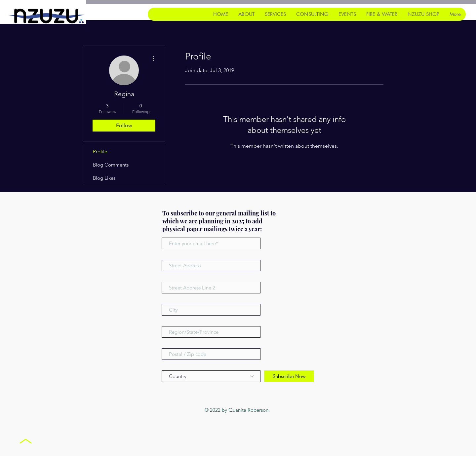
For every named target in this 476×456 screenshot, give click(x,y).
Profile (100, 152)
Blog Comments (111, 165)
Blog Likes (104, 178)
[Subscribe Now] (289, 376)
